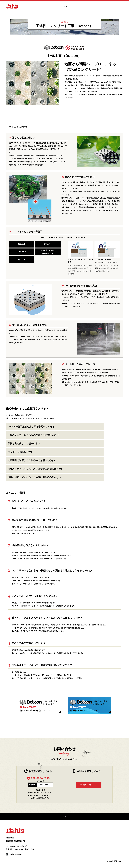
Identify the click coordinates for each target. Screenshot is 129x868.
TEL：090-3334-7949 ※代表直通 (18, 847)
